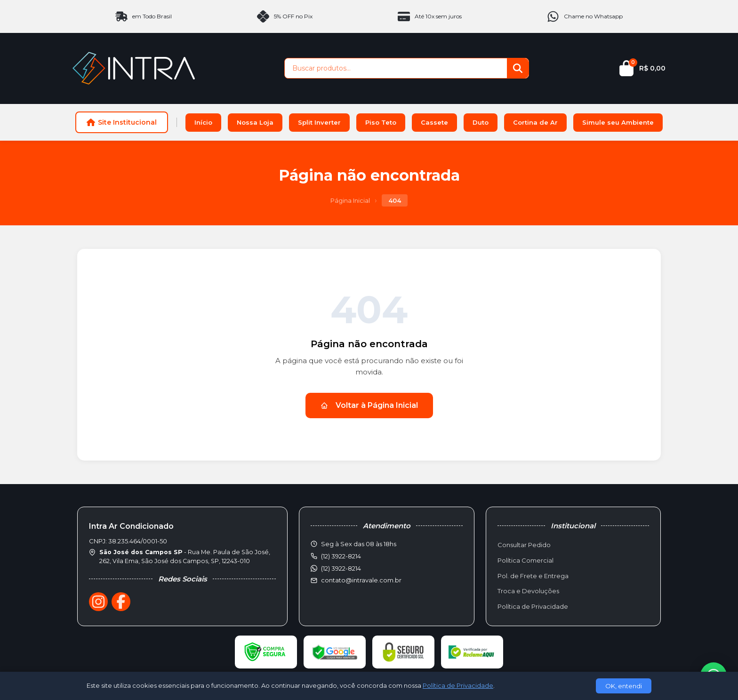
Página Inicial (350, 200)
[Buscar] (518, 68)
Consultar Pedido (524, 545)
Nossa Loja (255, 122)
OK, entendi (624, 686)
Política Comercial (525, 560)
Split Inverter (319, 122)
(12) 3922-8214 (341, 568)
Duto (481, 122)
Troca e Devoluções (528, 591)
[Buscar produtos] (396, 68)
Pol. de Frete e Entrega (533, 576)
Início (203, 122)
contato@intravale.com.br (361, 580)
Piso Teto (381, 122)
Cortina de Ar (535, 122)
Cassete (434, 122)
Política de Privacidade (533, 606)
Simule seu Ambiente (618, 122)
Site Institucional (122, 122)
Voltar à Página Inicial (369, 405)
